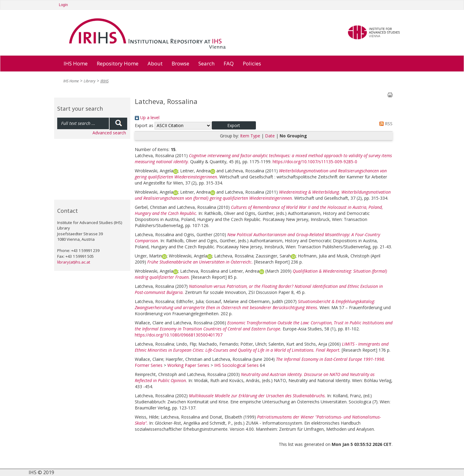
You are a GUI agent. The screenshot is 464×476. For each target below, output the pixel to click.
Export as (144, 125)
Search (206, 63)
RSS (385, 124)
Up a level (147, 117)
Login (63, 5)
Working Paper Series (188, 365)
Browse (180, 63)
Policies (252, 63)
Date (270, 136)
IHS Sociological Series (236, 365)
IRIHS (105, 81)
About (155, 63)
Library (90, 81)
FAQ (229, 63)
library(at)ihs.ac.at (74, 262)
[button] (234, 125)
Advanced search (109, 133)
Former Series (149, 365)
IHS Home (76, 63)
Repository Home (118, 63)
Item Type (250, 136)
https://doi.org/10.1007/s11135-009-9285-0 (315, 162)
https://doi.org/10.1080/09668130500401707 (179, 335)
